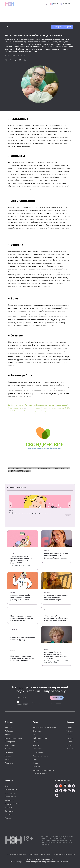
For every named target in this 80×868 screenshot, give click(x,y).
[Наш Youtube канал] (69, 791)
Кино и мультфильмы (40, 756)
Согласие (9, 815)
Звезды (35, 763)
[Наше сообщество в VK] (69, 786)
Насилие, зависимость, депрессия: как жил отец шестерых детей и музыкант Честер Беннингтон (22, 618)
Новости (11, 511)
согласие (25, 703)
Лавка (54, 4)
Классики (36, 767)
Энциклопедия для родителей (44, 728)
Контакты (9, 807)
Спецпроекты (10, 793)
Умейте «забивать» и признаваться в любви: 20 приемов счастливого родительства (21, 560)
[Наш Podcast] (73, 791)
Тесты (7, 759)
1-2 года (69, 735)
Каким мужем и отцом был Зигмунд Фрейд (23, 639)
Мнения (47, 551)
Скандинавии (53, 266)
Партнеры (9, 763)
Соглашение (10, 811)
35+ (34, 735)
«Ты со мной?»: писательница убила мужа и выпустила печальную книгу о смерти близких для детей (56, 618)
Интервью (47, 592)
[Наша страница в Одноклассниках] (73, 786)
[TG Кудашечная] (61, 786)
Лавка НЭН (9, 800)
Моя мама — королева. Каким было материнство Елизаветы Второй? (22, 658)
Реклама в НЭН (11, 790)
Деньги (35, 742)
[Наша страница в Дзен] (57, 791)
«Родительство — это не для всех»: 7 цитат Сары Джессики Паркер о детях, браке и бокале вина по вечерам (56, 556)
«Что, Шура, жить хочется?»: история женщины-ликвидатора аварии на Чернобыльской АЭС (56, 598)
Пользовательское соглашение (16, 854)
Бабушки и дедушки (41, 738)
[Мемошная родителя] (65, 786)
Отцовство (14, 629)
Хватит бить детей (40, 774)
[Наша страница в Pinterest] (65, 791)
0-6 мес (69, 728)
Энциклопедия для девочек (43, 770)
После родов (10, 742)
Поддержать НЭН (12, 804)
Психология (37, 749)
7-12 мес (69, 731)
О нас (7, 786)
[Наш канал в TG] (57, 786)
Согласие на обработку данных (40, 854)
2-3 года (69, 738)
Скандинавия (59, 177)
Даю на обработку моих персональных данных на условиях (39, 704)
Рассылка (65, 4)
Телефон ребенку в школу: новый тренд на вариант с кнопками (30, 513)
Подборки (9, 752)
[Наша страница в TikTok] (61, 791)
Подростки (71, 749)
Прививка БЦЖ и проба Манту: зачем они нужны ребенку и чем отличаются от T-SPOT (21, 598)
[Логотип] (10, 4)
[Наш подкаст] (57, 796)
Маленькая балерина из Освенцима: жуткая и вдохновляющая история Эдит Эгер (55, 655)
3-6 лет (69, 742)
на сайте (28, 408)
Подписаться (57, 698)
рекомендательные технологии (58, 862)
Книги (35, 759)
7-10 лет (69, 745)
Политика (9, 818)
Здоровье (36, 745)
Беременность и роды (13, 738)
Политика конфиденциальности (64, 854)
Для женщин (10, 745)
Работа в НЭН (10, 797)
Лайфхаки (14, 554)
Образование (38, 752)
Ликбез (10, 27)
